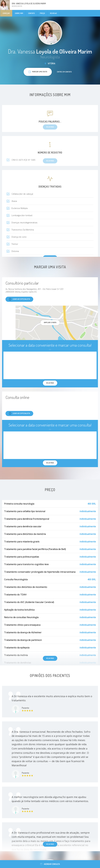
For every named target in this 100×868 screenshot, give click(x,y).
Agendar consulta (50, 864)
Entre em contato (64, 72)
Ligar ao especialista (19, 299)
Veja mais (50, 658)
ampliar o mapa (50, 322)
